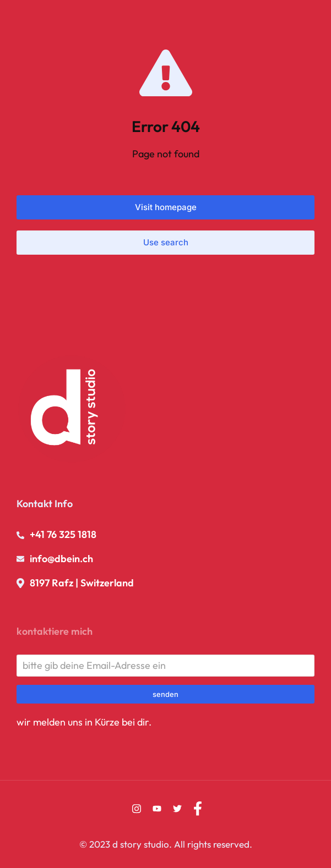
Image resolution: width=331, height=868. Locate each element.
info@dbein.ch (61, 559)
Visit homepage (166, 207)
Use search (166, 242)
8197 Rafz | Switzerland (82, 583)
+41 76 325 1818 (63, 534)
